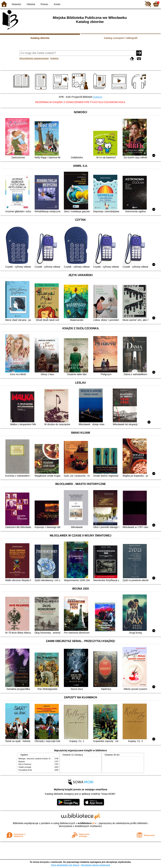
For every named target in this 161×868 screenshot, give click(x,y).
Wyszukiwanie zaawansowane (34, 58)
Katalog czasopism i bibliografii (121, 38)
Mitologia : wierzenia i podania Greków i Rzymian (37, 759)
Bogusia (22, 762)
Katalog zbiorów (40, 38)
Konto (57, 4)
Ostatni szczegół (25, 767)
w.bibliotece (86, 823)
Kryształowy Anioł (25, 770)
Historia (31, 4)
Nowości (16, 4)
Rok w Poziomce (25, 764)
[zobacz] (98, 97)
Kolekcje (54, 58)
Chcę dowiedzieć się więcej (65, 865)
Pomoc (44, 4)
